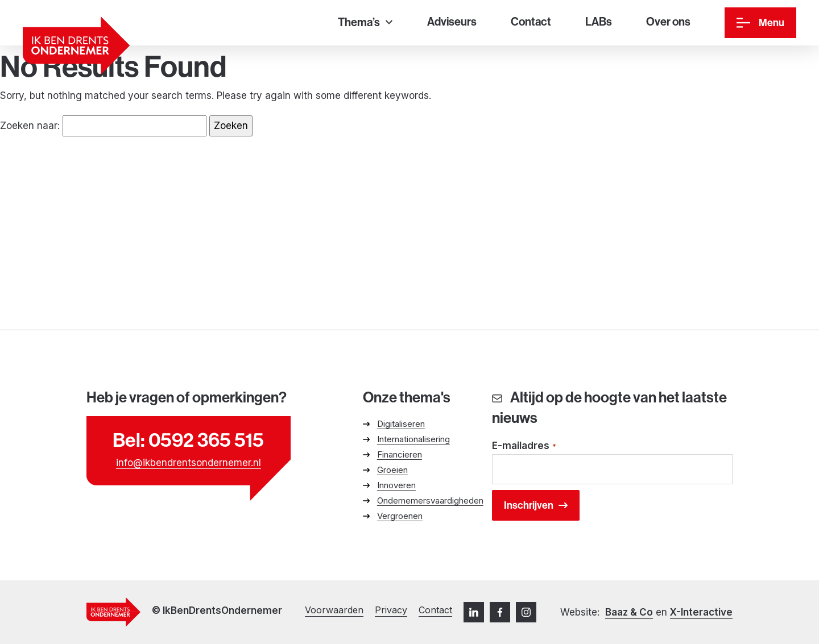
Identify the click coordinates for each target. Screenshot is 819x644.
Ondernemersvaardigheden (430, 500)
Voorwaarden (334, 610)
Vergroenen (400, 516)
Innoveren (396, 485)
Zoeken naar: (30, 126)
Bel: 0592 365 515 (188, 440)
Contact (435, 610)
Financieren (400, 454)
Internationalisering (413, 439)
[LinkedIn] (474, 612)
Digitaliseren (401, 424)
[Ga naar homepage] (76, 45)
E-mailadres (524, 446)
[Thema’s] (365, 23)
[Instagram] (526, 612)
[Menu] (760, 23)
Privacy (391, 610)
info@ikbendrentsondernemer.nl (189, 463)
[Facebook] (500, 612)
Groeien (392, 470)
